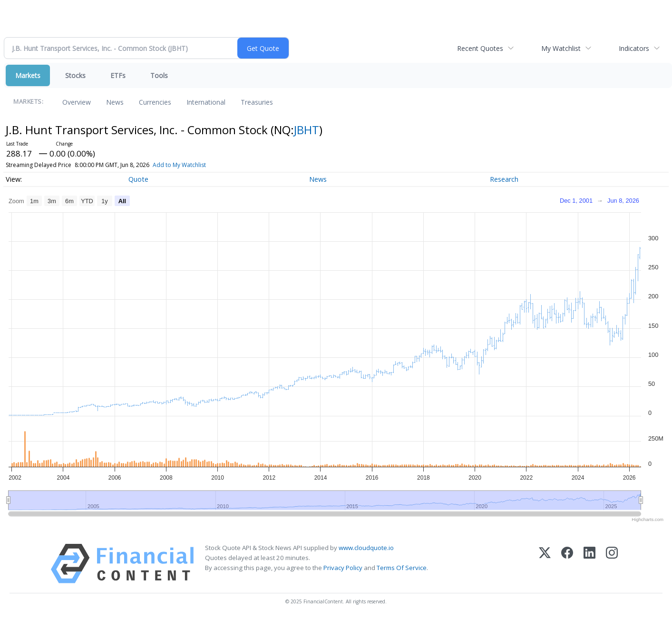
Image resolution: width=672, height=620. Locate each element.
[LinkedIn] (589, 564)
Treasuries (257, 102)
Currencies (155, 102)
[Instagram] (612, 564)
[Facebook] (567, 564)
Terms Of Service (402, 568)
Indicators (634, 48)
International (206, 102)
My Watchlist (561, 48)
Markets (28, 75)
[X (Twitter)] (545, 564)
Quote (138, 179)
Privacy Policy (343, 568)
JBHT (307, 130)
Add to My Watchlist (179, 165)
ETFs (118, 75)
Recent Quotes (480, 48)
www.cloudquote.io (366, 548)
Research (504, 179)
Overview (77, 102)
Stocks (75, 75)
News (115, 102)
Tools (159, 75)
